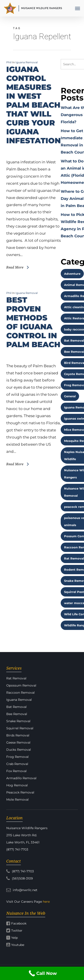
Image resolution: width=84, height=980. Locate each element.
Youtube (18, 945)
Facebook (19, 923)
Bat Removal (16, 707)
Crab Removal (17, 764)
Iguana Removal (27, 62)
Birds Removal (18, 735)
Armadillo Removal (21, 778)
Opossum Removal (21, 685)
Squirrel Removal (20, 728)
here (46, 902)
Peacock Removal (20, 792)
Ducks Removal (19, 750)
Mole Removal (17, 800)
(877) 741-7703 (20, 871)
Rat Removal (16, 678)
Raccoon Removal (20, 693)
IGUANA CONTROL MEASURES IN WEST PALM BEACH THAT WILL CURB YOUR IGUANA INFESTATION (33, 105)
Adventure (72, 274)
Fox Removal (16, 771)
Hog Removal (17, 785)
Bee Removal (17, 714)
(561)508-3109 (20, 878)
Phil (9, 62)
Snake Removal (18, 721)
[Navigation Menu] (78, 8)
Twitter (17, 931)
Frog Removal (17, 757)
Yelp (14, 938)
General (70, 396)
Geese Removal (18, 742)
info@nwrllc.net (22, 890)
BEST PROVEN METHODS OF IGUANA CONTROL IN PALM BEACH (33, 322)
